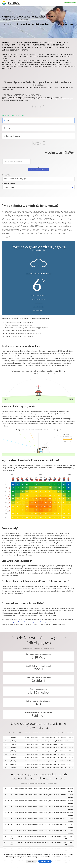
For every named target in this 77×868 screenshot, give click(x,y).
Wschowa (52, 615)
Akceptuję (45, 861)
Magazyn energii (9, 183)
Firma (7, 128)
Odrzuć (31, 861)
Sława (46, 615)
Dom (38, 120)
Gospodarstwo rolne (12, 136)
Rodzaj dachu (7, 175)
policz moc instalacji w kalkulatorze (39, 170)
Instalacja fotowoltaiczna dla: (13, 115)
